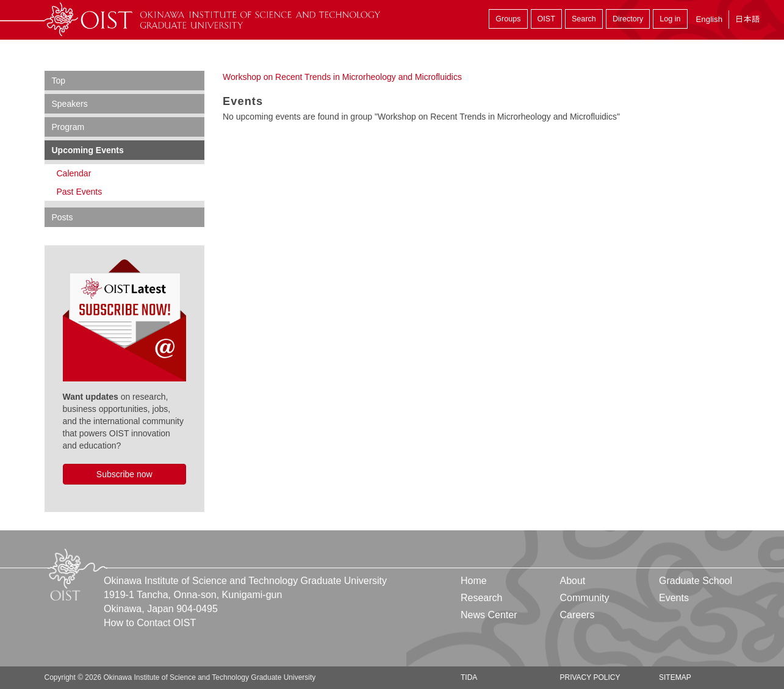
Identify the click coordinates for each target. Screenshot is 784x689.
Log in (670, 19)
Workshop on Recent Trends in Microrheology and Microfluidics (342, 77)
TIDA (469, 677)
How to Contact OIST (150, 623)
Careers (577, 615)
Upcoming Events (88, 150)
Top (59, 81)
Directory (628, 19)
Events (674, 598)
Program (68, 127)
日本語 (747, 19)
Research (481, 598)
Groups (508, 19)
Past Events (80, 192)
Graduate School (696, 581)
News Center (489, 615)
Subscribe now (124, 474)
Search (584, 19)
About (572, 581)
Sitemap (675, 677)
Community (584, 598)
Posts (63, 217)
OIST (546, 19)
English (709, 19)
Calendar (74, 173)
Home (474, 581)
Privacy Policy (590, 677)
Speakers (70, 104)
